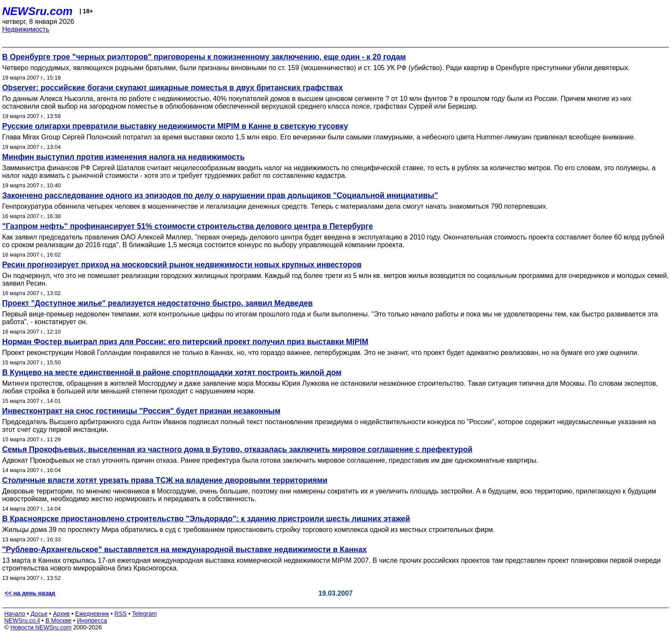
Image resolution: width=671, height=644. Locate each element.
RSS (120, 614)
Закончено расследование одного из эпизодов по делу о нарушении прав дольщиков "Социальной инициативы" (220, 195)
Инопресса (92, 620)
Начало (15, 614)
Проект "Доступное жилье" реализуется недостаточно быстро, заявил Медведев (157, 303)
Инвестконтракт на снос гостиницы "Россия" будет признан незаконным (141, 411)
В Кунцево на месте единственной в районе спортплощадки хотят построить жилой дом (172, 372)
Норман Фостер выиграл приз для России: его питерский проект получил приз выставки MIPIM (185, 342)
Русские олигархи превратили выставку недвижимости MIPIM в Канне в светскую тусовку (175, 126)
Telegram (145, 614)
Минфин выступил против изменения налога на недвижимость (123, 157)
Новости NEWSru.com (41, 627)
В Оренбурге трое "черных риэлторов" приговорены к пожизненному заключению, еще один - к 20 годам (204, 57)
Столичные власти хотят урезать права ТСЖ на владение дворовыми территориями (165, 480)
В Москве (58, 620)
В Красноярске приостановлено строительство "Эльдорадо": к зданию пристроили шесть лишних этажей (206, 519)
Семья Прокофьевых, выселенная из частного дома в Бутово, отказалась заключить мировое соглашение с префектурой (237, 449)
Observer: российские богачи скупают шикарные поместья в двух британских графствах (172, 88)
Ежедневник (92, 614)
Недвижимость (26, 29)
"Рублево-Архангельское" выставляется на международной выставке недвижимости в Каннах (184, 549)
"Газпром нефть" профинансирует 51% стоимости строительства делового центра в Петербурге (188, 226)
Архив (61, 614)
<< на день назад (30, 593)
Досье (39, 614)
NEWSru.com (37, 11)
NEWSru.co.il (22, 620)
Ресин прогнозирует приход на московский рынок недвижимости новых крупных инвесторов (182, 265)
